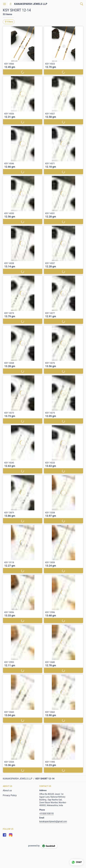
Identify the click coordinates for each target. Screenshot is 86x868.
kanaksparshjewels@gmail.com (53, 821)
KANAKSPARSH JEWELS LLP (31, 4)
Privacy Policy (10, 795)
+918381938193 (46, 813)
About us (7, 790)
